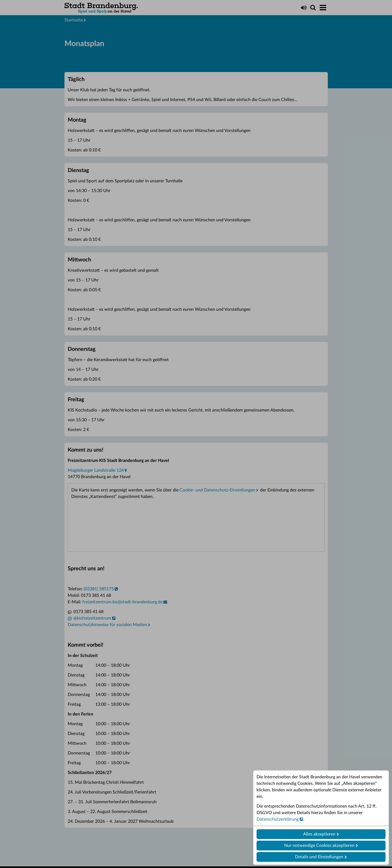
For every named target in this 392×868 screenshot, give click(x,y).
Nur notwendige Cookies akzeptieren (319, 846)
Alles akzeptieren (319, 834)
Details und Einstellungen (319, 857)
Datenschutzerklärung (278, 819)
